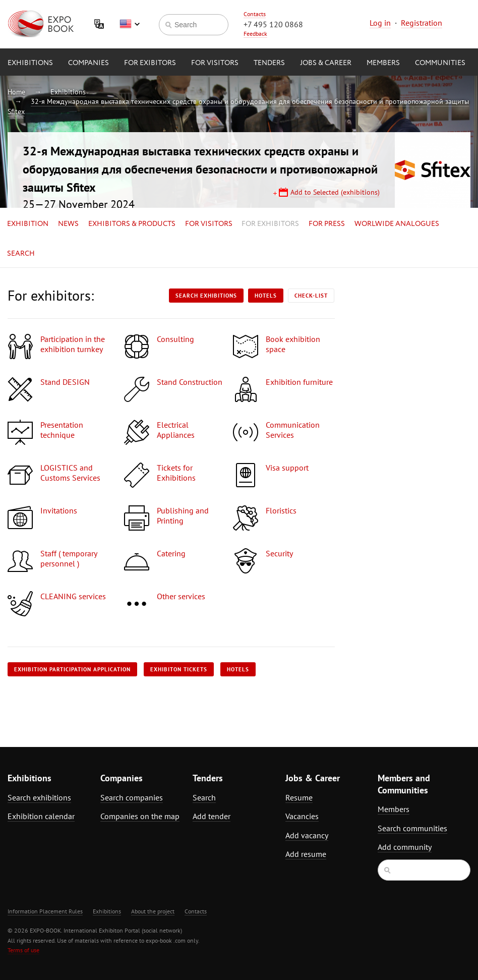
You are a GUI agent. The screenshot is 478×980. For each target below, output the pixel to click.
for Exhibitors (270, 224)
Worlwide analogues (397, 224)
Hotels (266, 296)
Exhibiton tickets (179, 669)
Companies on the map (140, 816)
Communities (440, 63)
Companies (88, 63)
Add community (405, 847)
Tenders (269, 63)
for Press (327, 224)
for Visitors (215, 63)
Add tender (212, 816)
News (68, 224)
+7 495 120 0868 (273, 24)
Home (16, 92)
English (130, 24)
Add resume (306, 854)
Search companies (132, 797)
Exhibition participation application (72, 669)
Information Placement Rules (45, 911)
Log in (380, 23)
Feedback (255, 34)
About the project (153, 911)
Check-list (311, 296)
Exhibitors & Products (132, 224)
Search (21, 254)
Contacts (255, 14)
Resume (299, 797)
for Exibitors (150, 63)
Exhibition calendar (41, 816)
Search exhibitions (206, 296)
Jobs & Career (326, 63)
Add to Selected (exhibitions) (335, 192)
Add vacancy (307, 835)
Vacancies (302, 816)
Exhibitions (30, 63)
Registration (422, 23)
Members (383, 63)
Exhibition (28, 224)
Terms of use (23, 950)
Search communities (412, 828)
